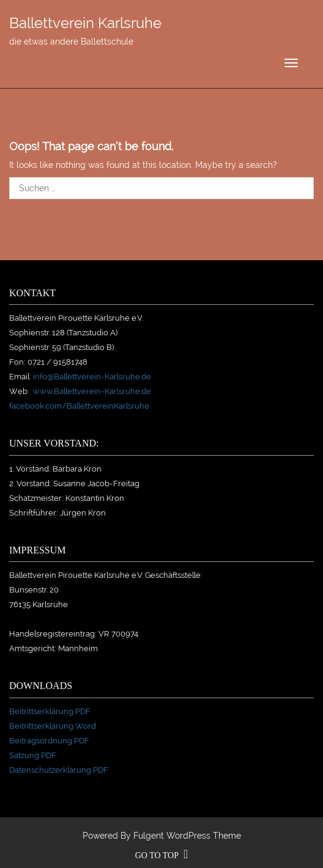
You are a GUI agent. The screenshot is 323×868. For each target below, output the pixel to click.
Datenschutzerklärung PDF (59, 770)
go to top (162, 855)
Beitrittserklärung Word (53, 726)
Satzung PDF (33, 755)
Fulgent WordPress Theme (187, 836)
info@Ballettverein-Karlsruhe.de (92, 377)
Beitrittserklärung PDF (50, 711)
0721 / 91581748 (58, 362)
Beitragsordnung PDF (49, 741)
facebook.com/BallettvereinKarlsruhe (79, 406)
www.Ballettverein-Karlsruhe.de (92, 391)
